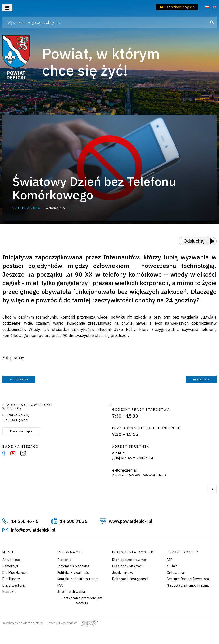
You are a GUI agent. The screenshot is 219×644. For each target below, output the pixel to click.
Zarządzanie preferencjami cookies (82, 600)
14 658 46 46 (25, 521)
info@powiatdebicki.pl (33, 530)
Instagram (23, 453)
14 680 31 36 (74, 521)
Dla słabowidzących (180, 7)
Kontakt (9, 592)
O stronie (64, 560)
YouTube (13, 453)
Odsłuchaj (194, 241)
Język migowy (123, 573)
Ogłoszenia (175, 573)
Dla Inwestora (14, 585)
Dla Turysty (11, 579)
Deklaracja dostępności (130, 579)
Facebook (4, 453)
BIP (169, 560)
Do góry (212, 489)
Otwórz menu (7, 8)
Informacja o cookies (73, 566)
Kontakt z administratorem (78, 579)
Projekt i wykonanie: (73, 623)
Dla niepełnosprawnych (130, 560)
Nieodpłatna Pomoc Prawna (188, 585)
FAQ (60, 585)
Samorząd (10, 566)
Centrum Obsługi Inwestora (188, 579)
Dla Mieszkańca (15, 573)
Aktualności (11, 560)
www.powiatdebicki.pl (131, 521)
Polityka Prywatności (73, 573)
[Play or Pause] (213, 241)
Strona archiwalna (71, 592)
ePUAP (172, 566)
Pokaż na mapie (21, 431)
